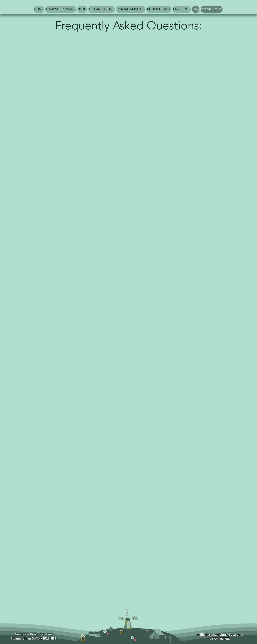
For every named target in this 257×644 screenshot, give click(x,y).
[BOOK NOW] (212, 9)
